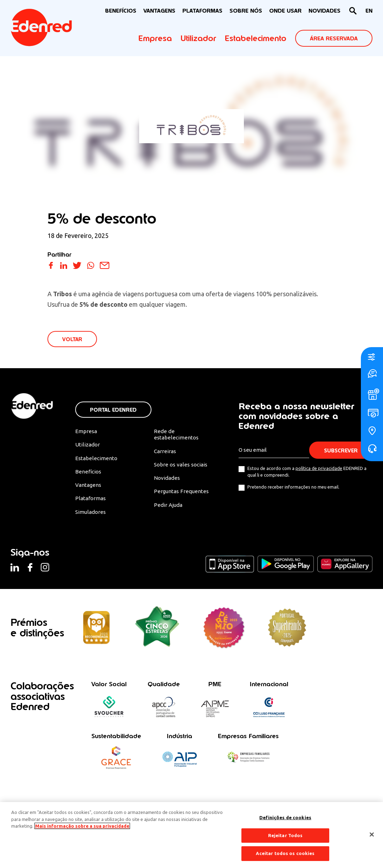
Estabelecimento (256, 38)
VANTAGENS (159, 11)
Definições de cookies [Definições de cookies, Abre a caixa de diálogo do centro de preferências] (285, 817)
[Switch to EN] (369, 11)
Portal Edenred (113, 410)
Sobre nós (246, 11)
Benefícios (88, 473)
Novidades (168, 480)
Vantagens (89, 487)
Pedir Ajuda (168, 508)
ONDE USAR (285, 11)
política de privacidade (319, 469)
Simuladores (91, 515)
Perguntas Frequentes (181, 494)
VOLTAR (73, 340)
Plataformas (202, 11)
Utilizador (198, 38)
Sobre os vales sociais (182, 466)
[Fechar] (372, 835)
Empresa (155, 38)
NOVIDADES (324, 11)
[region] (191, 835)
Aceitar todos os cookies (285, 853)
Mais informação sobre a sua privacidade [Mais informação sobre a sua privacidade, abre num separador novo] (82, 826)
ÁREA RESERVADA (334, 38)
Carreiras (165, 453)
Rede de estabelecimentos (176, 435)
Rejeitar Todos (285, 835)
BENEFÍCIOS (121, 11)
